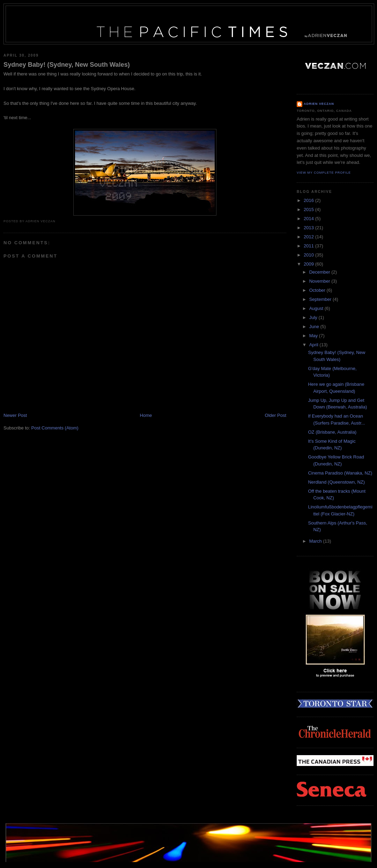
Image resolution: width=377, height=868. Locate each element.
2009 (309, 264)
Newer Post (15, 415)
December (320, 272)
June (315, 327)
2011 (309, 246)
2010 (309, 255)
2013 (309, 228)
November (320, 281)
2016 (309, 200)
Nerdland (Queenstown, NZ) (336, 482)
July (314, 317)
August (317, 308)
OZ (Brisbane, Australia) (332, 432)
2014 (309, 219)
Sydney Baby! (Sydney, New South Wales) (67, 65)
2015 (309, 209)
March (316, 541)
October (318, 290)
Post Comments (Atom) (55, 428)
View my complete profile (324, 173)
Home (146, 415)
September (321, 299)
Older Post (276, 415)
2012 (309, 237)
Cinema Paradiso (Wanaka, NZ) (340, 473)
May (314, 336)
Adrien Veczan (319, 104)
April (315, 345)
